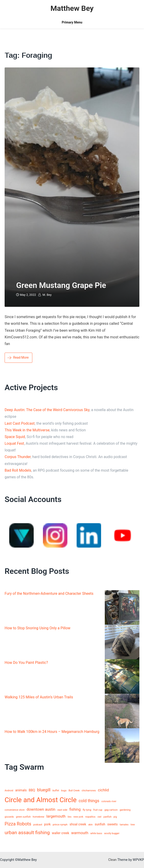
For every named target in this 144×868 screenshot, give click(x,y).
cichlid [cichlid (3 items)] (103, 790)
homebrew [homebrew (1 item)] (39, 817)
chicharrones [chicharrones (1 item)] (89, 791)
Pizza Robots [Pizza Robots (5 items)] (18, 824)
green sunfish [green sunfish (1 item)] (23, 817)
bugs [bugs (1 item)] (64, 791)
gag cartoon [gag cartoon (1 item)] (111, 810)
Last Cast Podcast (20, 423)
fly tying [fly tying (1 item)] (87, 810)
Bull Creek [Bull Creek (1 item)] (74, 791)
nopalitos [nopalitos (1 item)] (90, 817)
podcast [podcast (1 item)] (38, 825)
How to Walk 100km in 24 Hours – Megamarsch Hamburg (52, 732)
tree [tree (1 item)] (133, 825)
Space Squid (15, 437)
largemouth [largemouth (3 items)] (56, 816)
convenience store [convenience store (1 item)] (15, 810)
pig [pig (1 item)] (115, 817)
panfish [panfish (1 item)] (107, 817)
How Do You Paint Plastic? (26, 663)
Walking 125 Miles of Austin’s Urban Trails (39, 697)
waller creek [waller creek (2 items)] (61, 833)
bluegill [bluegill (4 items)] (44, 790)
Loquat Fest (14, 443)
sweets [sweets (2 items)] (112, 824)
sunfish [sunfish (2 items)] (100, 824)
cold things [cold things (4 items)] (89, 801)
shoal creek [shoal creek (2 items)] (78, 824)
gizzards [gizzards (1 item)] (9, 817)
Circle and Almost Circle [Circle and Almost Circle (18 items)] (41, 800)
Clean (112, 860)
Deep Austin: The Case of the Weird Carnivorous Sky (47, 410)
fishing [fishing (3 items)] (75, 809)
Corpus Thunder (18, 457)
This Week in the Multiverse (27, 430)
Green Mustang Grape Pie (61, 285)
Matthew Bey (72, 8)
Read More (18, 357)
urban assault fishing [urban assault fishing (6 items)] (27, 832)
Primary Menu (72, 22)
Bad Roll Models (18, 470)
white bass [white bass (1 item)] (96, 833)
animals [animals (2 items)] (21, 790)
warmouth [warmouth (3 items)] (80, 833)
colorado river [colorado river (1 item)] (109, 801)
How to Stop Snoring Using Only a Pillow (37, 628)
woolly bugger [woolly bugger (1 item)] (112, 833)
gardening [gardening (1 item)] (125, 810)
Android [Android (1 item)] (9, 791)
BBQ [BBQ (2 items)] (32, 790)
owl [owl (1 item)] (100, 817)
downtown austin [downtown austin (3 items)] (41, 809)
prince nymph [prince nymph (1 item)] (60, 825)
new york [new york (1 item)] (78, 817)
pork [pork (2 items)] (48, 824)
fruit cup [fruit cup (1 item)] (98, 810)
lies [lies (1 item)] (69, 817)
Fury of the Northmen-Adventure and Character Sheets (49, 594)
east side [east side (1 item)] (62, 810)
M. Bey (47, 295)
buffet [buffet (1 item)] (56, 791)
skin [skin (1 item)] (90, 825)
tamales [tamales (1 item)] (124, 825)
